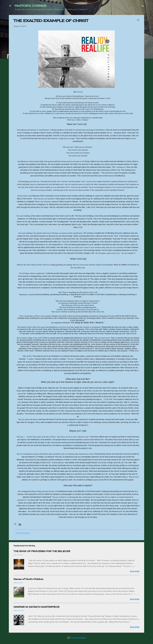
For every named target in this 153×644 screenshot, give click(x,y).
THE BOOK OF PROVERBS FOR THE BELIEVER (42, 551)
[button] (138, 20)
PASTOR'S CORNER (30, 6)
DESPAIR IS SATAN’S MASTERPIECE (37, 607)
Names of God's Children (28, 579)
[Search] (143, 7)
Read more (135, 572)
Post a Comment (23, 533)
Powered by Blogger (77, 638)
